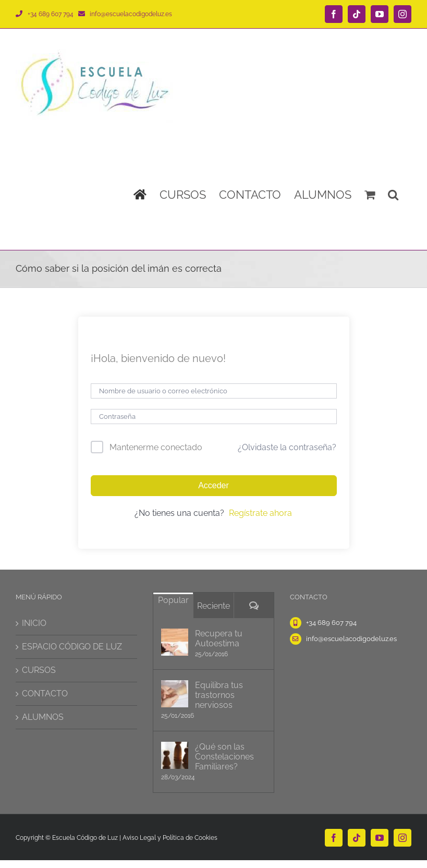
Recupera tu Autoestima (219, 638)
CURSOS (39, 670)
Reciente (214, 606)
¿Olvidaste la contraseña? (287, 447)
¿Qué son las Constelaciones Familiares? (224, 757)
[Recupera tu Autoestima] (175, 642)
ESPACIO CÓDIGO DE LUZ (72, 647)
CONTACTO (45, 694)
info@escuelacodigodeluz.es (131, 14)
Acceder (214, 485)
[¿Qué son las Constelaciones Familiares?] (175, 755)
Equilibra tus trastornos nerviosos (219, 695)
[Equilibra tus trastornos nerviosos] (175, 694)
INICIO (34, 623)
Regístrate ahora (260, 513)
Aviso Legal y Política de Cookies (170, 838)
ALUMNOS (43, 717)
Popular (173, 600)
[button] (393, 195)
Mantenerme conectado (156, 447)
